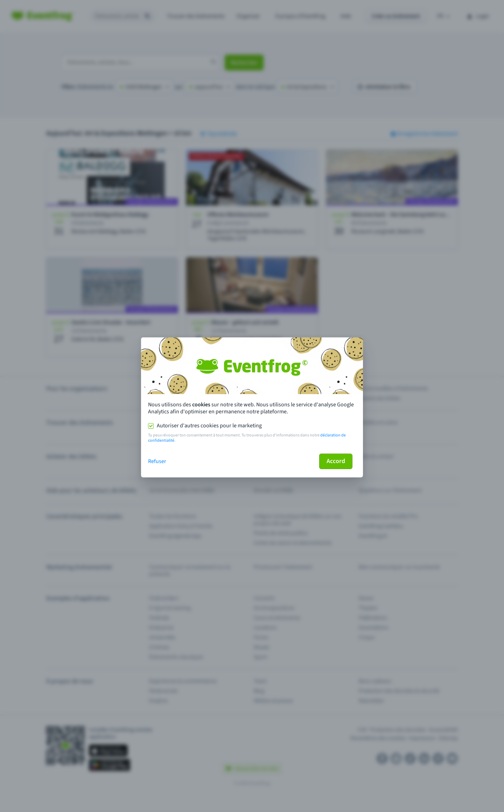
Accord (336, 461)
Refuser (157, 461)
